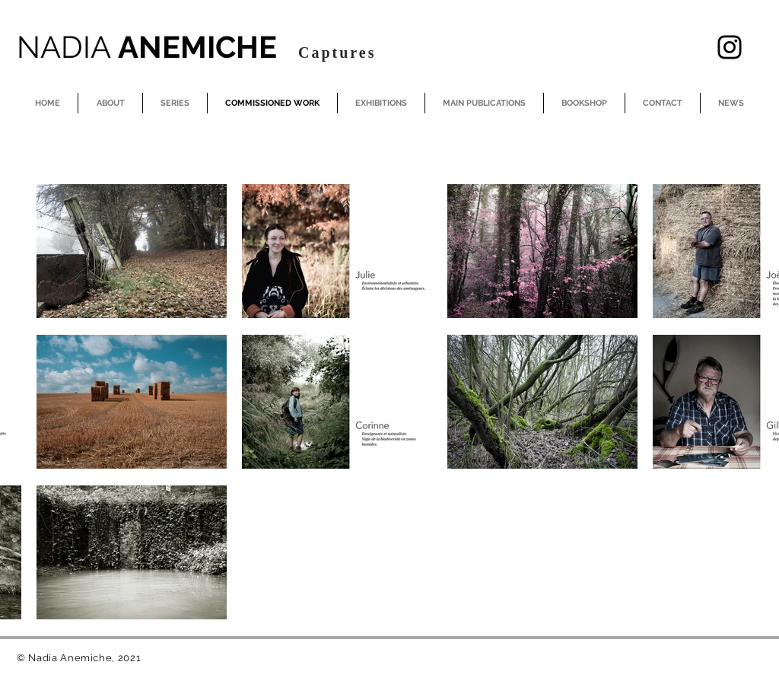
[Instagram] (730, 47)
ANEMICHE (151, 47)
